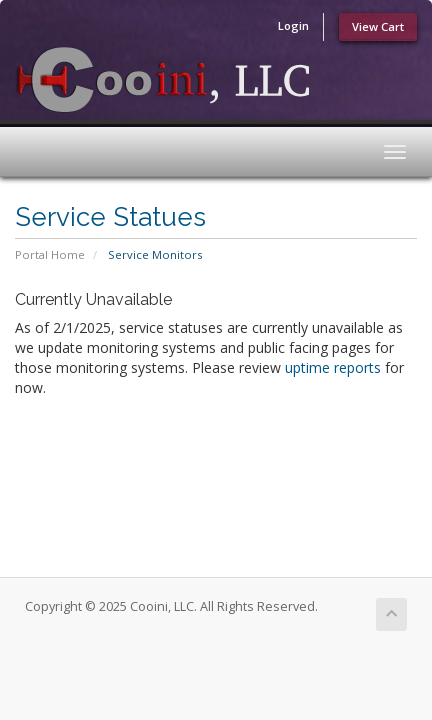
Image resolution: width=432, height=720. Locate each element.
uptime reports (333, 367)
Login (293, 25)
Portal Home (50, 254)
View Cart (378, 26)
